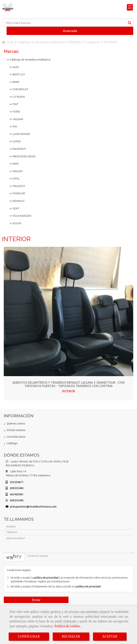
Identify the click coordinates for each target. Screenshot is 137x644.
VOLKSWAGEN (22, 216)
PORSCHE (19, 193)
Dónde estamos (16, 430)
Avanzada (70, 31)
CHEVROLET (20, 89)
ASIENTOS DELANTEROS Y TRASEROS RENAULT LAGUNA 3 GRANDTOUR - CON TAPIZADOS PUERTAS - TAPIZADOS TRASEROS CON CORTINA (68, 384)
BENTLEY (19, 74)
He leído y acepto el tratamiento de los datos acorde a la (54, 586)
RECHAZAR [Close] (71, 636)
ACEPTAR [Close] (110, 636)
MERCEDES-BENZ (24, 156)
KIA (15, 127)
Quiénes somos (16, 424)
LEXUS (16, 141)
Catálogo (12, 443)
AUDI (16, 67)
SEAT (16, 208)
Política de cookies (67, 626)
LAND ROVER (21, 134)
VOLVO (17, 223)
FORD (16, 112)
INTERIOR (68, 391)
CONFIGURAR (29, 636)
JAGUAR (18, 119)
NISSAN (17, 171)
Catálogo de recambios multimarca (30, 60)
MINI (15, 164)
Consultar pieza (16, 437)
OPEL (16, 179)
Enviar (36, 600)
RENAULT (18, 201)
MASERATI (19, 149)
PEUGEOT (19, 186)
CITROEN (18, 97)
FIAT (15, 104)
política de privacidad (46, 578)
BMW (16, 82)
